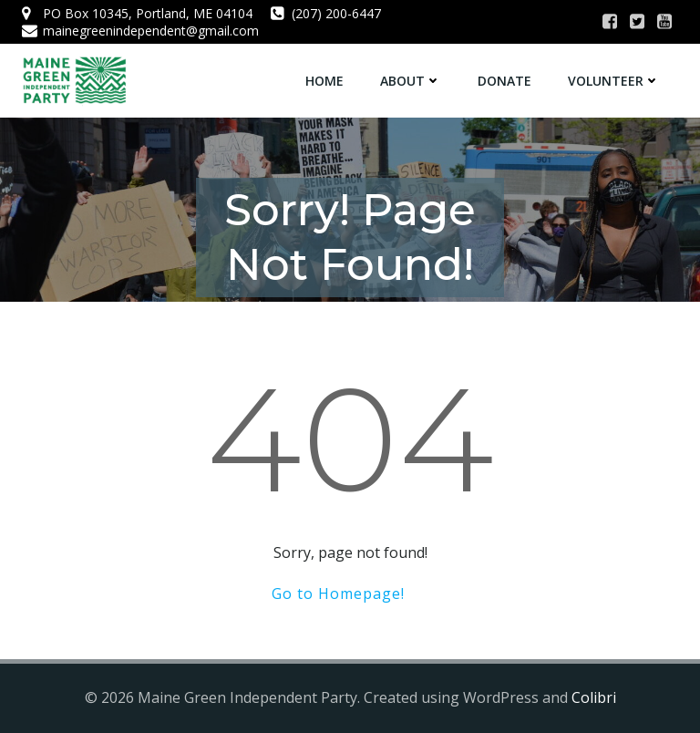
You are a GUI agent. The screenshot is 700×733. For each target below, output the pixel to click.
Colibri (594, 697)
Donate (504, 81)
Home (324, 81)
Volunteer (614, 81)
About (411, 81)
